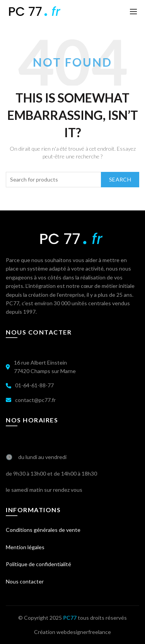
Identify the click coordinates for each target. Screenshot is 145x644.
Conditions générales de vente (43, 530)
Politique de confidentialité (38, 564)
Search (120, 179)
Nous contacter (25, 581)
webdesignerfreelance (84, 632)
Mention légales (25, 547)
